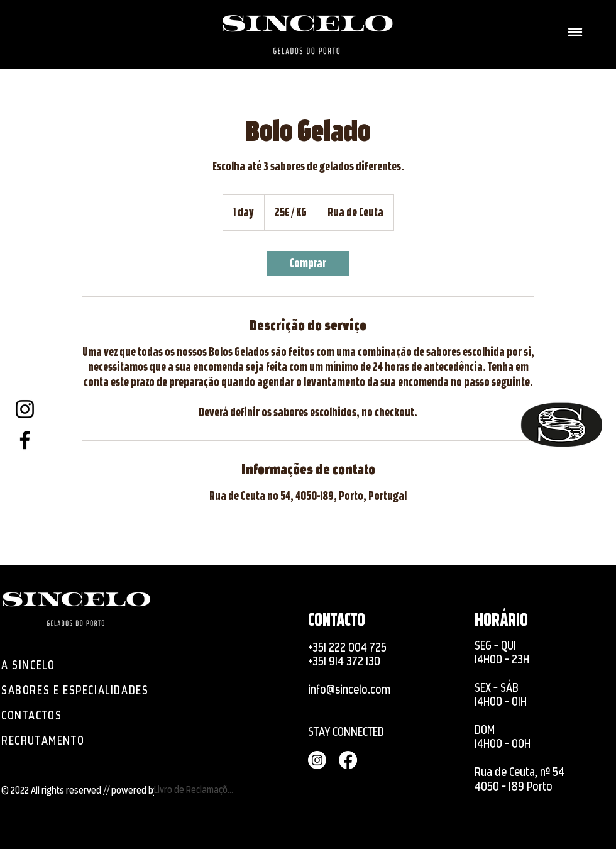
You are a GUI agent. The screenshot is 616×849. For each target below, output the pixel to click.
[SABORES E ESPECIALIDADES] (82, 690)
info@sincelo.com (349, 690)
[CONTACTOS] (35, 715)
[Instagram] (25, 409)
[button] (575, 32)
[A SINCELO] (35, 665)
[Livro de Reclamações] (196, 789)
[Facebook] (25, 440)
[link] (308, 264)
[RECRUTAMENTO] (60, 740)
